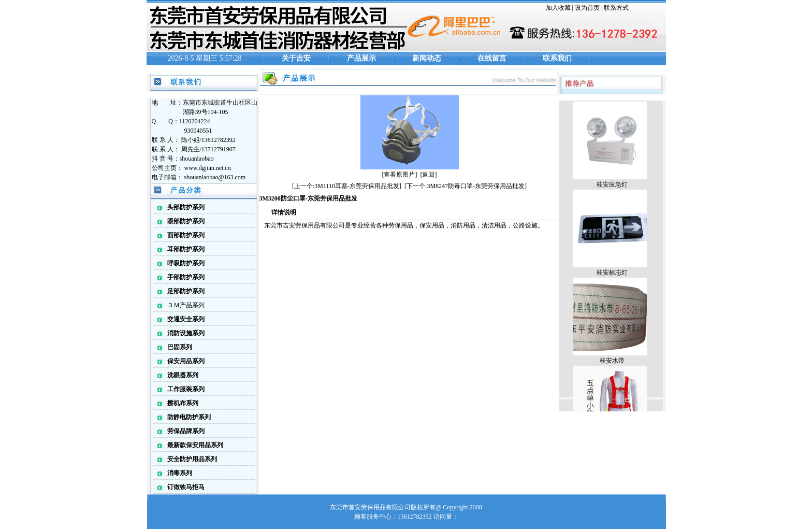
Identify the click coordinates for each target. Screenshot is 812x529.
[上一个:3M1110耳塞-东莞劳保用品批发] (347, 186)
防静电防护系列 (189, 417)
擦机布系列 (183, 403)
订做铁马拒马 (186, 487)
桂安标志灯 (612, 274)
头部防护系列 (186, 207)
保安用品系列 (186, 361)
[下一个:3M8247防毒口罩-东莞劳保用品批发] (466, 186)
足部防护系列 (186, 291)
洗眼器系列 (183, 375)
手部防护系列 (186, 277)
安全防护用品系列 (192, 459)
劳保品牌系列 (186, 431)
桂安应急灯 (612, 186)
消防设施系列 (186, 333)
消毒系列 (180, 473)
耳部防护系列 (186, 249)
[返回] (429, 175)
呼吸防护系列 (186, 263)
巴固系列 (180, 347)
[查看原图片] (400, 175)
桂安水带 (612, 362)
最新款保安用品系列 (195, 445)
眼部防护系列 (186, 221)
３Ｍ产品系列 (186, 305)
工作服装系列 (186, 389)
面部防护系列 (186, 235)
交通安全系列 (186, 319)
